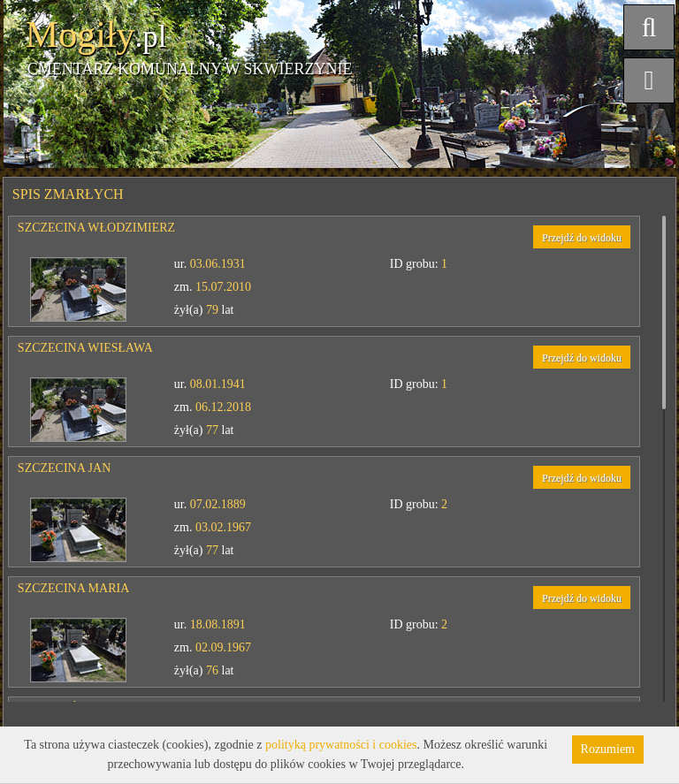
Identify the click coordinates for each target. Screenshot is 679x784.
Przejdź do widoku (582, 238)
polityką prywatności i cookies (341, 745)
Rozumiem (608, 749)
